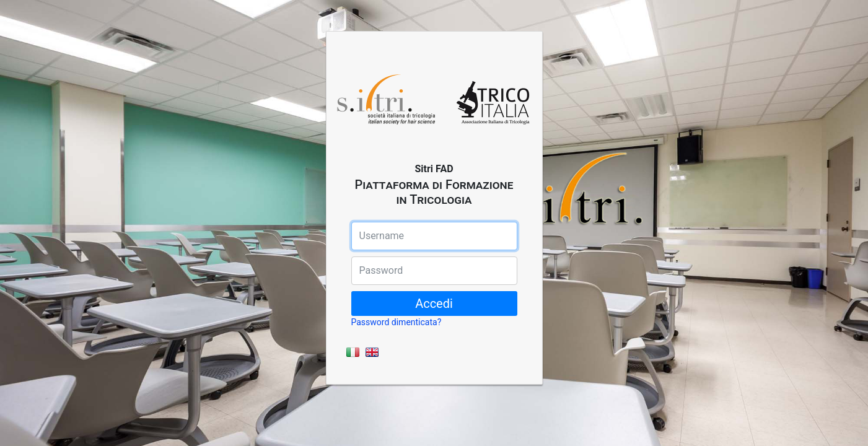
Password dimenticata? (397, 322)
